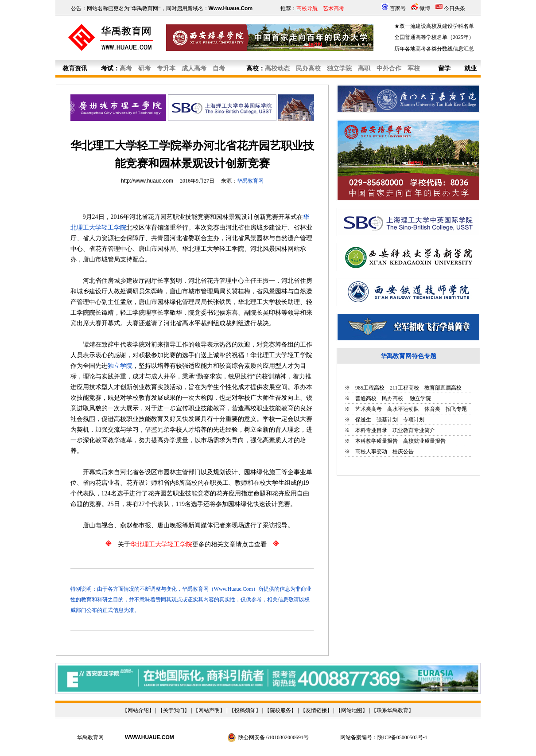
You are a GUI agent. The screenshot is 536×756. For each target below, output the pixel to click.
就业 (470, 68)
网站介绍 (138, 710)
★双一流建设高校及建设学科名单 (434, 26)
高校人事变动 (371, 452)
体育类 (432, 409)
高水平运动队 (403, 409)
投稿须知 (245, 710)
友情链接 (316, 710)
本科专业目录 (371, 430)
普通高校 (366, 398)
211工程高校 (404, 388)
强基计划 (387, 420)
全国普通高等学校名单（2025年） (434, 37)
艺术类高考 (369, 409)
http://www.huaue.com (147, 181)
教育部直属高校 (443, 388)
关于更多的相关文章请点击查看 (192, 544)
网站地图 (352, 710)
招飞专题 (456, 409)
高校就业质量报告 (424, 441)
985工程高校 (370, 388)
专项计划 (414, 420)
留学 (444, 68)
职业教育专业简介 (414, 430)
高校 (252, 68)
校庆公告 (403, 452)
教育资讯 (75, 68)
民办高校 (392, 398)
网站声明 (209, 710)
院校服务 (280, 710)
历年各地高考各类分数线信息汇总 (434, 49)
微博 (425, 8)
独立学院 (420, 398)
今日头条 (454, 8)
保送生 (363, 420)
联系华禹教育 (392, 710)
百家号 (398, 8)
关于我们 (174, 710)
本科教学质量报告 (377, 441)
